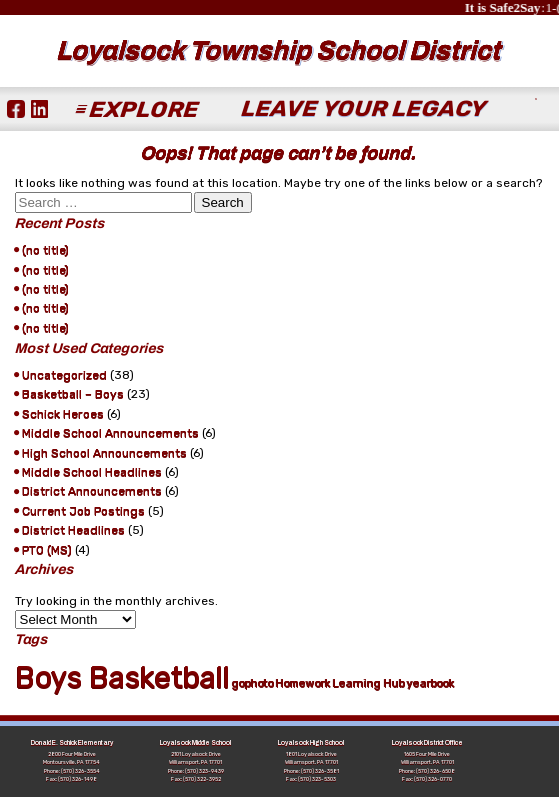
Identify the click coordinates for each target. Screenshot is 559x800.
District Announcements (92, 495)
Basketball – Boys (73, 398)
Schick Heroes (63, 417)
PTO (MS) (47, 553)
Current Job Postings (83, 515)
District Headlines (73, 534)
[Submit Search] (537, 113)
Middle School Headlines (92, 476)
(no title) (45, 254)
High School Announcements (104, 456)
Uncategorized (64, 379)
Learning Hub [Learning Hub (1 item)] (369, 687)
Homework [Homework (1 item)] (303, 687)
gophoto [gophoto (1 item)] (253, 687)
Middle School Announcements (110, 437)
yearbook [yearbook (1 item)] (431, 687)
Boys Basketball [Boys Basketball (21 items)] (122, 681)
